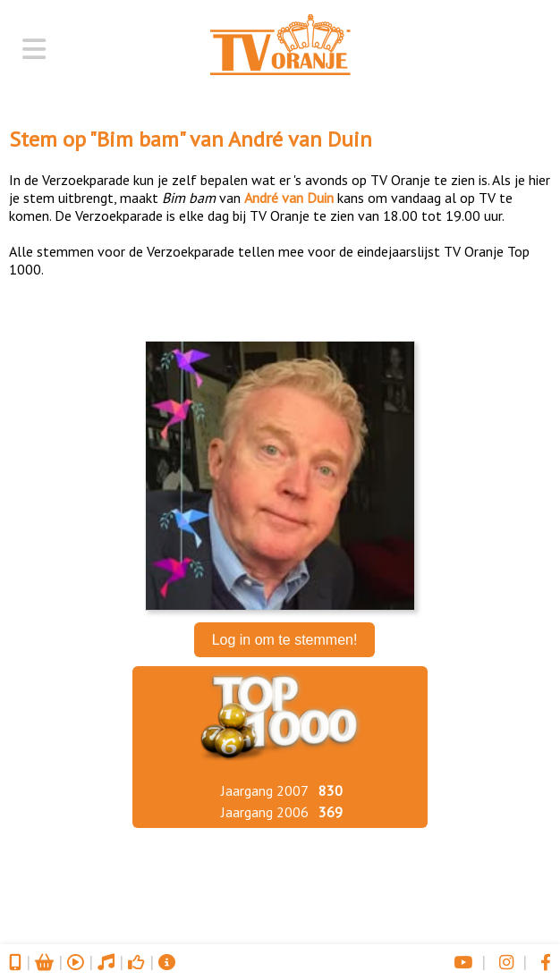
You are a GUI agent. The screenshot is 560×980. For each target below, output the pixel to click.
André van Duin (300, 139)
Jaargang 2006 (265, 812)
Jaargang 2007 (265, 790)
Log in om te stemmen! (285, 640)
